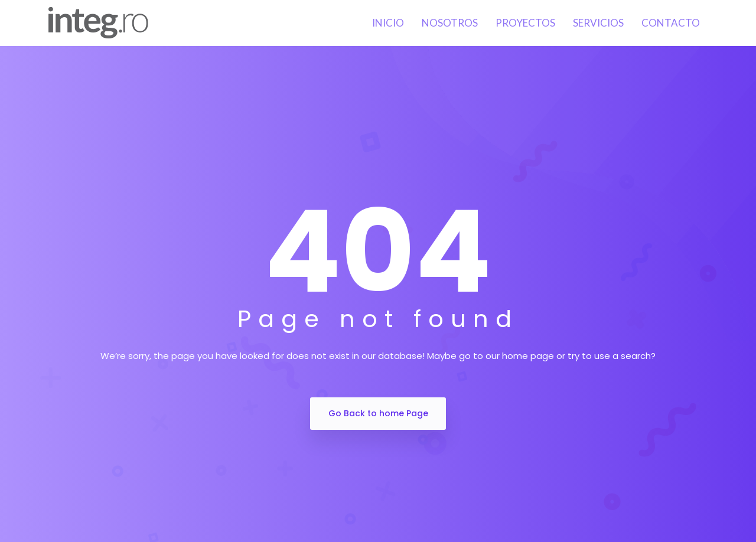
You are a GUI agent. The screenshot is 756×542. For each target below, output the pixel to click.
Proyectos (525, 23)
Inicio (388, 23)
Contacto (671, 23)
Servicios (598, 23)
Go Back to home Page (378, 413)
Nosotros (450, 23)
